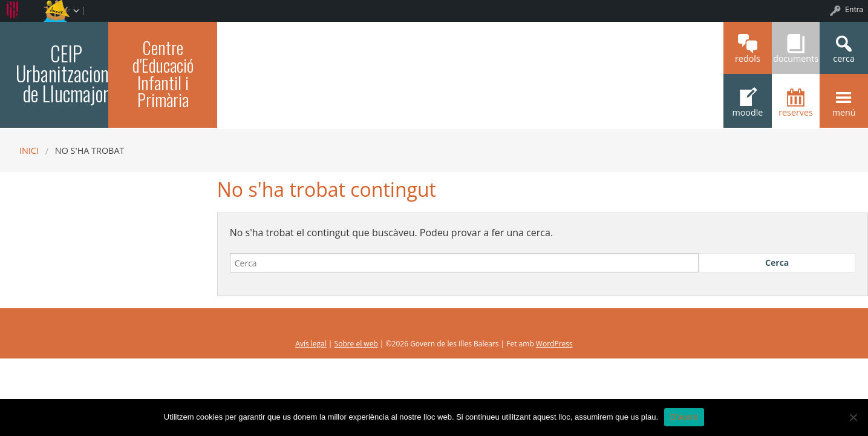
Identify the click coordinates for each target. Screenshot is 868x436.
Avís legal (311, 344)
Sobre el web (356, 344)
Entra (854, 9)
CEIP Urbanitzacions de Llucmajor (66, 74)
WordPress (554, 344)
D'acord (684, 417)
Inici (29, 150)
